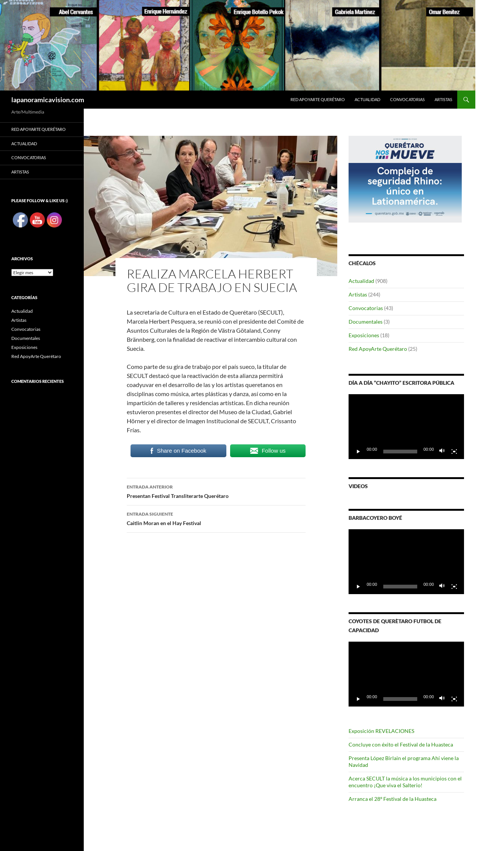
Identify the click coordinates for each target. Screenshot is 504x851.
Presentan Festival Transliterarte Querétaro (216, 491)
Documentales (366, 322)
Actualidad (367, 99)
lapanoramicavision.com (48, 100)
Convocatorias (407, 99)
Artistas (443, 99)
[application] (406, 427)
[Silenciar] (442, 452)
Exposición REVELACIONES (381, 731)
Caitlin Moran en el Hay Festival (216, 518)
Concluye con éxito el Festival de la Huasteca (401, 744)
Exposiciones (364, 335)
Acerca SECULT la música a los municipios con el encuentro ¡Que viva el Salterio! (405, 782)
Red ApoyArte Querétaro (318, 99)
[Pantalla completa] (454, 452)
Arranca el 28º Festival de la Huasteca (393, 799)
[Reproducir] (358, 452)
